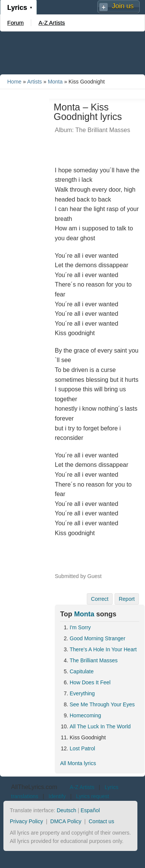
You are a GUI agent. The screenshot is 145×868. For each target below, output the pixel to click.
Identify (57, 796)
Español (90, 810)
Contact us (101, 821)
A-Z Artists (52, 23)
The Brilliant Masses (94, 660)
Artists (34, 82)
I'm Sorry (80, 627)
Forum (15, 23)
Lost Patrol (82, 748)
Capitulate (82, 671)
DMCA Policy (66, 821)
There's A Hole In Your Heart (103, 649)
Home (14, 82)
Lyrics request (93, 796)
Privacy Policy (26, 821)
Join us (123, 6)
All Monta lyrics (78, 763)
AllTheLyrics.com (34, 787)
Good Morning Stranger (97, 638)
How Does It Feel (90, 682)
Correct (100, 599)
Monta (55, 82)
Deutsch (66, 810)
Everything (82, 693)
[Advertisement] (73, 52)
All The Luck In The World (100, 726)
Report (127, 599)
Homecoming (85, 715)
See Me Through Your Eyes (102, 704)
